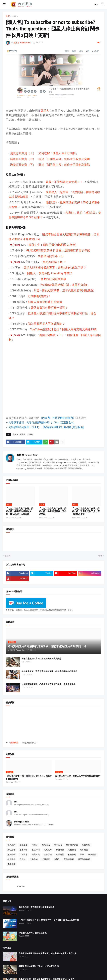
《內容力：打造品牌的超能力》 (58, 418)
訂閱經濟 (46, 859)
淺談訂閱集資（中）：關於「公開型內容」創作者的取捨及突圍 (50, 159)
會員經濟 (60, 850)
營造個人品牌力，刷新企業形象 (33, 933)
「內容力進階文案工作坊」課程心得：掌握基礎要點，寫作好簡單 (53, 512)
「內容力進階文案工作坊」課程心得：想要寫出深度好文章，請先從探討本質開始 (20, 512)
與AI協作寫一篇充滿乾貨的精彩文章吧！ (37, 907)
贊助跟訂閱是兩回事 (53, 279)
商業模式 (46, 845)
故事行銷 (24, 850)
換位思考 (11, 850)
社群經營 (60, 854)
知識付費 (36, 854)
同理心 (35, 845)
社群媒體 (48, 854)
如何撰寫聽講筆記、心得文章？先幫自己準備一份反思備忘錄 (48, 684)
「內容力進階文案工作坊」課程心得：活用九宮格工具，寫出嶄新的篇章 (86, 512)
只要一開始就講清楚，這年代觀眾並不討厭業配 (64, 290)
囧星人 (45, 111)
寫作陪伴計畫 (72, 845)
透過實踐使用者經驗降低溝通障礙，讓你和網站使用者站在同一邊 (48, 953)
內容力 (15, 16)
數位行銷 (36, 850)
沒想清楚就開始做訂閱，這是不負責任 (65, 285)
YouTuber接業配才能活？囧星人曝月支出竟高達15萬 (63, 329)
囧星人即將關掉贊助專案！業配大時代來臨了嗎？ (55, 268)
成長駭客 (86, 845)
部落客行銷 (69, 859)
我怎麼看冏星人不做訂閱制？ (46, 324)
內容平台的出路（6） (51, 256)
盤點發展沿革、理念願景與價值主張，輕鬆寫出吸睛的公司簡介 (49, 671)
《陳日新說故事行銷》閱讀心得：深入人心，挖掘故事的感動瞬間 (29, 777)
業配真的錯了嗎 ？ (54, 262)
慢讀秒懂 (14, 743)
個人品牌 (11, 845)
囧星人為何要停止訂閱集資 (45, 302)
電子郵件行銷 (84, 859)
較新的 (8, 556)
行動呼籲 (34, 859)
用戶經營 (84, 850)
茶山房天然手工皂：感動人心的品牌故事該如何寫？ (78, 776)
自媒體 (23, 859)
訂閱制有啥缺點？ (39, 296)
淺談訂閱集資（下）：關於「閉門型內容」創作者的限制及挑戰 (50, 165)
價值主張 (24, 845)
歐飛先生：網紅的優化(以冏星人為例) (52, 245)
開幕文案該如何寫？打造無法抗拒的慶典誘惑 (41, 659)
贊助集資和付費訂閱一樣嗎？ (49, 308)
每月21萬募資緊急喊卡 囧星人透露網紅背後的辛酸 (58, 250)
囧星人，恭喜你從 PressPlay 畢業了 (50, 273)
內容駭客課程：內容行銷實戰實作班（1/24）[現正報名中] (41, 422)
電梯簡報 (11, 864)
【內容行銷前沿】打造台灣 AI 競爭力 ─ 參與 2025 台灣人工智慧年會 (49, 920)
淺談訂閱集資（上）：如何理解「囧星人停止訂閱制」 (45, 153)
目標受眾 (24, 854)
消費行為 (72, 850)
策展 (82, 854)
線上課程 (11, 859)
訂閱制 (30, 434)
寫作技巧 (58, 845)
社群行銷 (72, 854)
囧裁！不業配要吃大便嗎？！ (64, 182)
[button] (4, 4)
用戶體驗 (11, 854)
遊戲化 (57, 859)
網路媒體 (92, 854)
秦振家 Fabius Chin (27, 455)
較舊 (100, 556)
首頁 (8, 16)
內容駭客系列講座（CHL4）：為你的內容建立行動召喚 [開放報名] (46, 427)
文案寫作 (48, 850)
